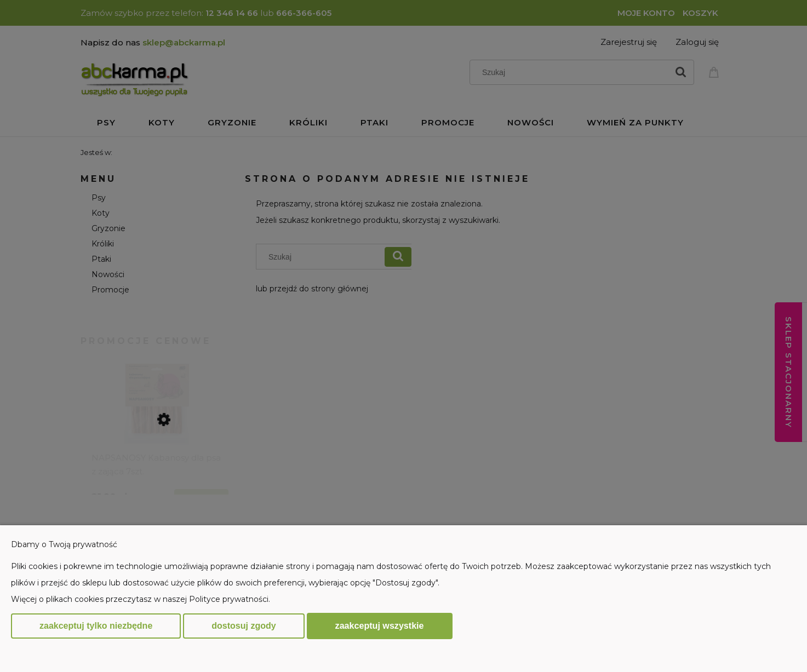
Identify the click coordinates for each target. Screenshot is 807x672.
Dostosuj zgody (244, 626)
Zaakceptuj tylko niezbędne (96, 626)
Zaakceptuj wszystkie (380, 625)
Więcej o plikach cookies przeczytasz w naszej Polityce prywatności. (141, 599)
